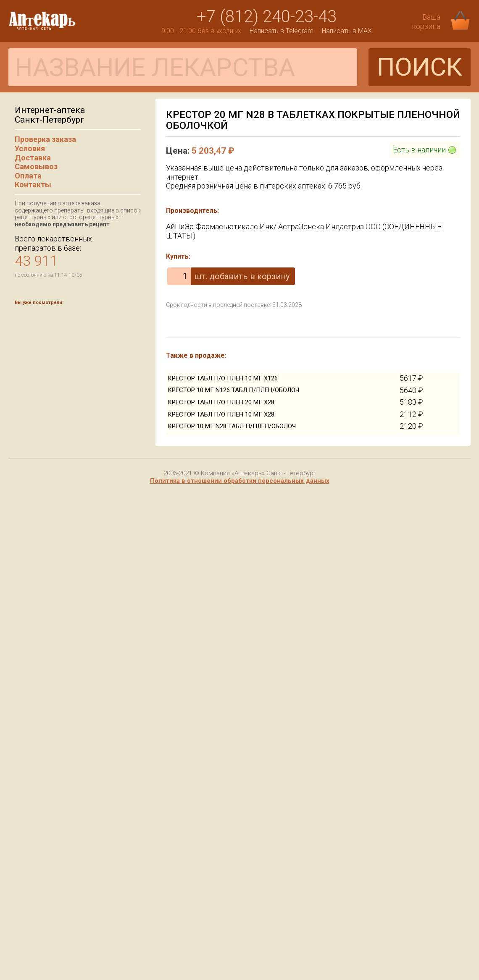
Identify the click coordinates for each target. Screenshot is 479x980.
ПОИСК (420, 67)
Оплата (28, 176)
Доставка (33, 158)
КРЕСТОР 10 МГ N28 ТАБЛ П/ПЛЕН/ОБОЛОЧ (232, 426)
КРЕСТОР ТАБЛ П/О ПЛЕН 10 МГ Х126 (223, 378)
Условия (30, 148)
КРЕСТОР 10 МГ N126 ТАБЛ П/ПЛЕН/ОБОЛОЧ (233, 390)
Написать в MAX (347, 31)
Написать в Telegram (282, 31)
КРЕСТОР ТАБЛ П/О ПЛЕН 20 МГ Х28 (221, 402)
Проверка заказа (45, 139)
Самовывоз (36, 166)
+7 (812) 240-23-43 (267, 17)
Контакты (33, 185)
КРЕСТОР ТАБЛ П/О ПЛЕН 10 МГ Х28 (221, 414)
